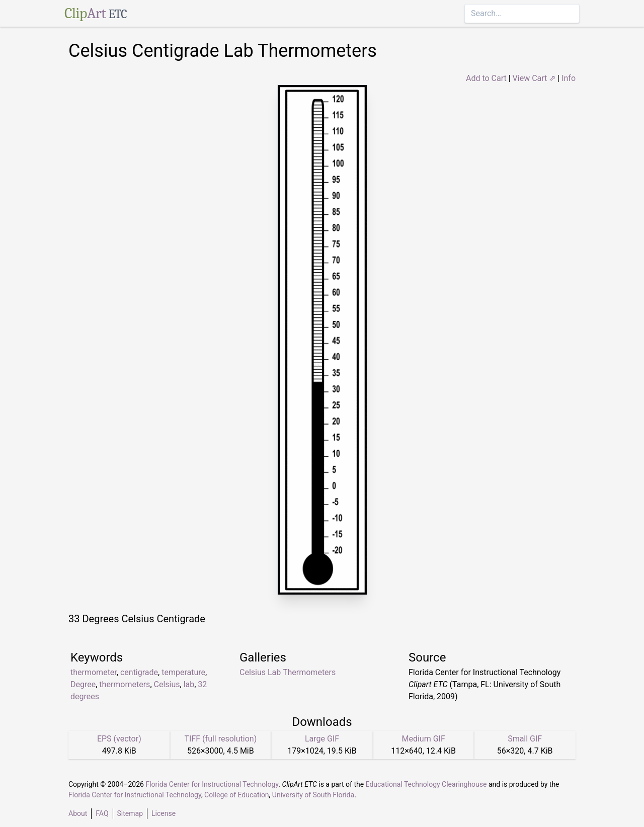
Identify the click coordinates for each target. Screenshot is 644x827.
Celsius (167, 684)
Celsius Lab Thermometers (288, 672)
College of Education (237, 795)
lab (189, 684)
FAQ (102, 813)
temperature (183, 672)
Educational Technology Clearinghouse (426, 784)
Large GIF (322, 739)
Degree (83, 684)
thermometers (125, 684)
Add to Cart (486, 78)
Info (569, 78)
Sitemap (130, 813)
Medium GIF (423, 739)
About (78, 813)
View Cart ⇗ (534, 78)
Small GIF (525, 739)
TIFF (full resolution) (221, 739)
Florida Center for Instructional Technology (212, 784)
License (164, 813)
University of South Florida (313, 795)
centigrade (139, 672)
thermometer (94, 672)
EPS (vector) (119, 739)
